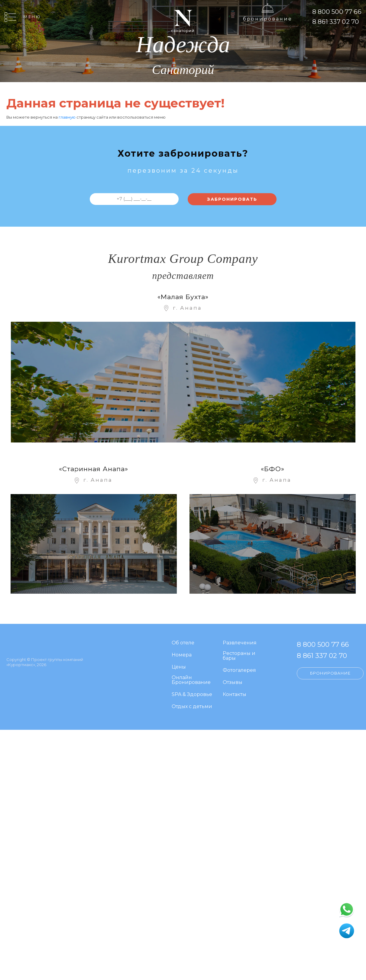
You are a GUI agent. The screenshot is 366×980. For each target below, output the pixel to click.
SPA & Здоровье (192, 695)
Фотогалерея (239, 670)
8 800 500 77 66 (337, 12)
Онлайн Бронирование (191, 680)
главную (67, 117)
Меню (32, 17)
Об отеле (183, 643)
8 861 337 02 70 (336, 22)
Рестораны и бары (239, 656)
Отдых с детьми (192, 707)
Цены (179, 667)
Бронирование (268, 19)
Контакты (235, 695)
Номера (182, 655)
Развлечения (240, 643)
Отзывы (233, 683)
